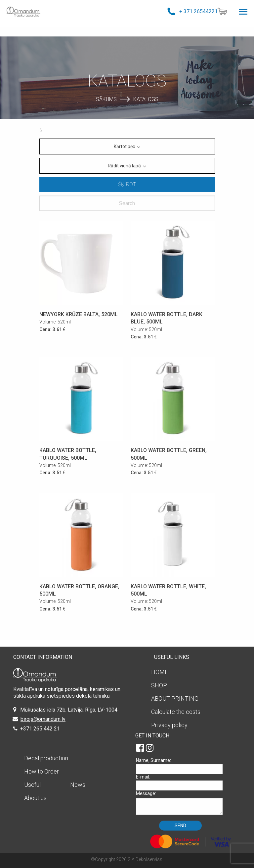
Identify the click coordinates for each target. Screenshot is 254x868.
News (78, 785)
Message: (182, 803)
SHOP (159, 685)
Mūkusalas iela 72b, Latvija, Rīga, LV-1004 (69, 710)
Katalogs (146, 99)
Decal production (46, 758)
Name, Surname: (182, 766)
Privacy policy (169, 725)
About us (35, 798)
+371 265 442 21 (40, 729)
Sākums (106, 99)
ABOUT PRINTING (175, 698)
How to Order (42, 771)
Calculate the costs (176, 712)
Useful (32, 785)
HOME (160, 672)
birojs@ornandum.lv (43, 719)
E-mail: (182, 782)
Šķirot (127, 184)
